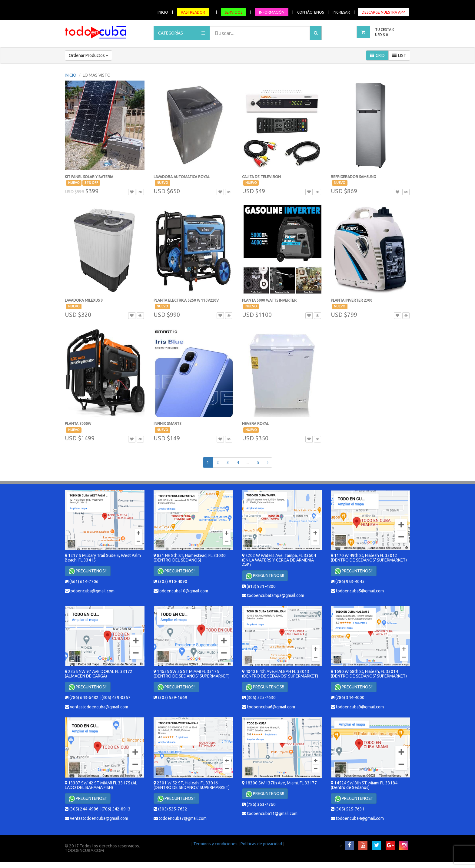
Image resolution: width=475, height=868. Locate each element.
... (248, 462)
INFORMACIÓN (272, 12)
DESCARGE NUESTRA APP (383, 12)
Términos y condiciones (216, 844)
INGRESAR (341, 12)
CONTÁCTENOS (311, 12)
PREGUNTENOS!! (88, 571)
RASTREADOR (193, 12)
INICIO (163, 12)
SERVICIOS (234, 12)
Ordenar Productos (88, 55)
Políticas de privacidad (262, 844)
